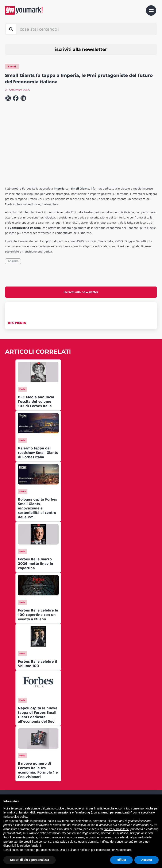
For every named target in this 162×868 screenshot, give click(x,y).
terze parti (69, 821)
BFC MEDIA (17, 323)
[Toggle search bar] (11, 29)
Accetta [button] (146, 860)
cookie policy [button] (19, 817)
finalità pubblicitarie (116, 829)
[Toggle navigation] (151, 10)
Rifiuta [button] (121, 860)
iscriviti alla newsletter (81, 49)
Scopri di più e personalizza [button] (30, 860)
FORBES (13, 261)
